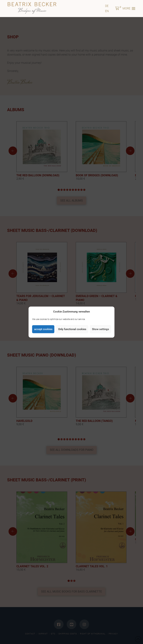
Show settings (100, 329)
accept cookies (43, 329)
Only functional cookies (72, 329)
